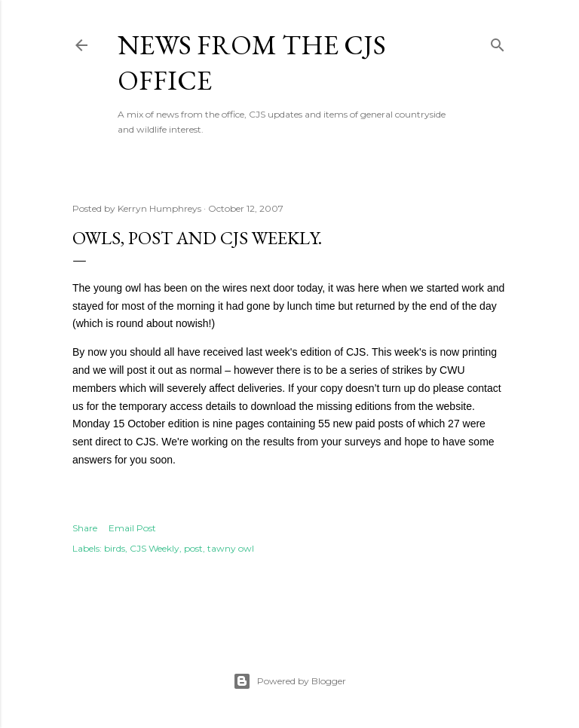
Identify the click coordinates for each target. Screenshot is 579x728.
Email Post (132, 528)
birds (115, 548)
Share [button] (85, 528)
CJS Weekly (155, 548)
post (193, 548)
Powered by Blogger (289, 681)
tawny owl (231, 548)
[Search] (498, 42)
